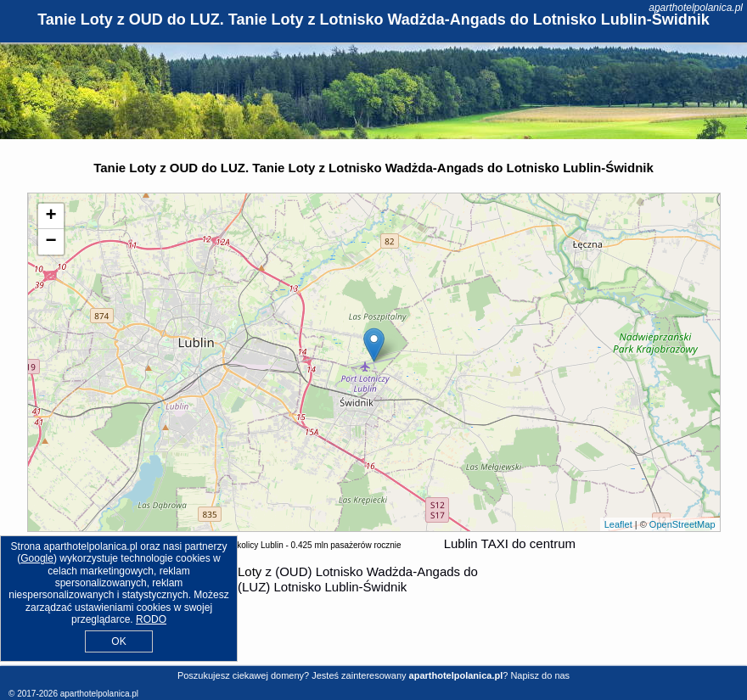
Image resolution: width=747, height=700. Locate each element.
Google (37, 558)
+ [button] (51, 216)
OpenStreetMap (682, 524)
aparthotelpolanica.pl (696, 8)
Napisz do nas (540, 675)
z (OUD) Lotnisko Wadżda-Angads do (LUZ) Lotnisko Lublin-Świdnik (358, 579)
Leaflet (618, 524)
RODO (151, 619)
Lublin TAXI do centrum (510, 543)
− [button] (51, 242)
